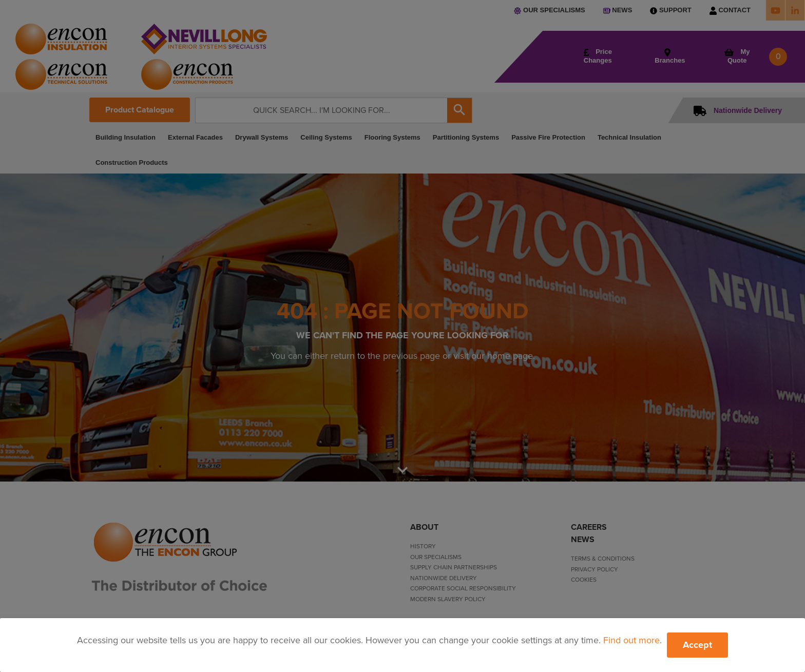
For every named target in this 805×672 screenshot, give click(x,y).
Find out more (631, 640)
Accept (697, 645)
